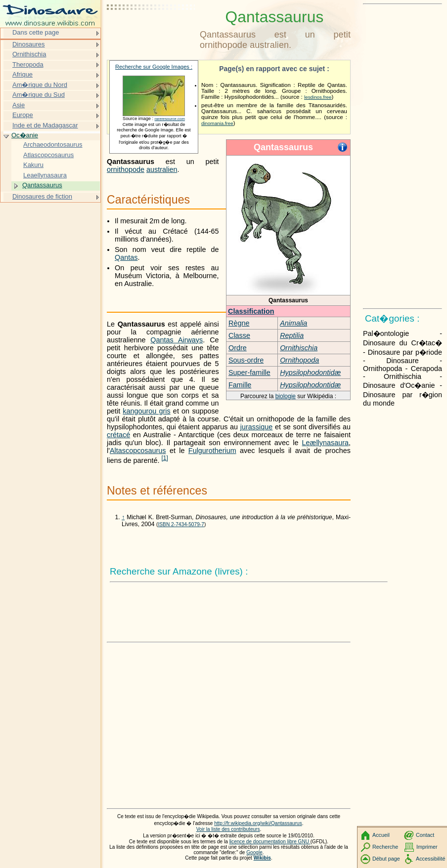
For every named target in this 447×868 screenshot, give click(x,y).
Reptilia (292, 335)
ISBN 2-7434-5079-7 (181, 524)
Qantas (126, 257)
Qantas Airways (177, 340)
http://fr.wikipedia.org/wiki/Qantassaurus (258, 823)
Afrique (22, 74)
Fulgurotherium (212, 451)
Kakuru (33, 165)
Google (254, 852)
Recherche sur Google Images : (154, 67)
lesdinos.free (318, 97)
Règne (239, 323)
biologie (286, 396)
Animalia (293, 323)
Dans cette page (36, 32)
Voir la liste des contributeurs (228, 829)
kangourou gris (146, 411)
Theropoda (28, 64)
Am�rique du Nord (40, 85)
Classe (239, 335)
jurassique (257, 427)
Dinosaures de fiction (42, 196)
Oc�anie (25, 135)
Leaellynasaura (45, 175)
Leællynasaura (325, 443)
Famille (240, 385)
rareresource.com (170, 119)
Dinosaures (29, 44)
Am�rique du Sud (39, 95)
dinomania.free (217, 123)
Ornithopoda (299, 360)
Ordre (238, 348)
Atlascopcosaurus (48, 155)
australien (162, 169)
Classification (251, 311)
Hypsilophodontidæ (310, 372)
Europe (23, 115)
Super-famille (249, 372)
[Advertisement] (151, 32)
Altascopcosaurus (138, 451)
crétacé (118, 435)
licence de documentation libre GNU (270, 842)
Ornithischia (299, 348)
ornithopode (126, 169)
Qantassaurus (42, 185)
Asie (19, 105)
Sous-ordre (246, 360)
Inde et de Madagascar (45, 125)
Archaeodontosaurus (53, 145)
